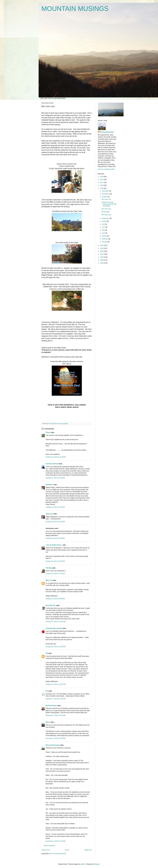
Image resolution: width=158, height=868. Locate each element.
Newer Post (46, 850)
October (105, 197)
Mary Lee (49, 580)
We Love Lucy (106, 199)
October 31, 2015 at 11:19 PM (56, 699)
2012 (102, 251)
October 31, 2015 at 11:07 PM (56, 684)
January (105, 242)
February (105, 239)
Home (67, 850)
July (103, 224)
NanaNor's (49, 485)
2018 (102, 180)
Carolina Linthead (52, 464)
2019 (102, 177)
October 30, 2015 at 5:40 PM (55, 522)
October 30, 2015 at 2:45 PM (55, 478)
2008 (102, 263)
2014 (102, 245)
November (106, 194)
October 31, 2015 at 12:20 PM (56, 647)
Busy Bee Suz (51, 605)
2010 (102, 257)
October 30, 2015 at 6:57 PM (55, 561)
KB (47, 653)
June (104, 227)
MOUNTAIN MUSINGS (75, 9)
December (106, 191)
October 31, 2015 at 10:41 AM (56, 622)
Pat (47, 691)
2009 (102, 260)
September (106, 218)
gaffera (83, 864)
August (104, 221)
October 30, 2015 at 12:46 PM (56, 457)
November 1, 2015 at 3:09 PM (56, 738)
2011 (102, 254)
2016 (102, 185)
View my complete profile (106, 169)
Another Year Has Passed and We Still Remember (109, 204)
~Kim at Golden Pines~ (54, 545)
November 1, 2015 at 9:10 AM (56, 715)
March (104, 236)
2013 (102, 248)
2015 (102, 188)
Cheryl (48, 432)
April (104, 233)
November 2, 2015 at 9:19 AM (56, 841)
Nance (48, 722)
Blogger (97, 864)
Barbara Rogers (51, 706)
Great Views (106, 212)
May (104, 230)
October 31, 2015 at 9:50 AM (55, 599)
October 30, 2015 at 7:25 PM (55, 574)
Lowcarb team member (54, 628)
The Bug (49, 568)
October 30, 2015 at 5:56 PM (55, 538)
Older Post (88, 850)
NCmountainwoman (53, 745)
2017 (102, 182)
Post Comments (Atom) (58, 854)
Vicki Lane (49, 514)
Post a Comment (49, 846)
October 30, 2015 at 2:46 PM (55, 507)
